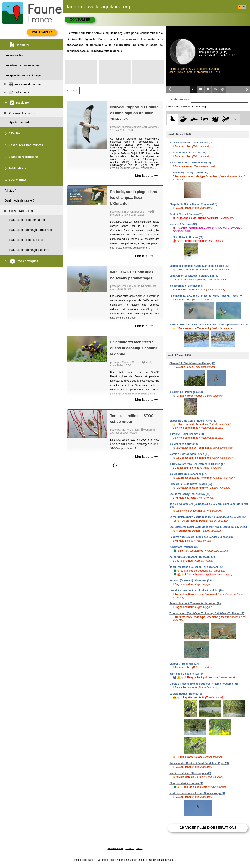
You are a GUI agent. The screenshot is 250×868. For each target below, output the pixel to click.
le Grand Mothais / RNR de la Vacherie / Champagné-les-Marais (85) (209, 325)
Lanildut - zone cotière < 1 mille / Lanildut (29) (196, 590)
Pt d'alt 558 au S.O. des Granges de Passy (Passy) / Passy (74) (206, 296)
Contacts (129, 849)
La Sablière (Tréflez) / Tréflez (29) (189, 173)
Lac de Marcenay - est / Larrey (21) (190, 494)
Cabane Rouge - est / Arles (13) (188, 153)
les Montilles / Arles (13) (183, 444)
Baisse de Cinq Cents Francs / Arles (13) (193, 421)
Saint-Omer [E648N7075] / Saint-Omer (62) (194, 276)
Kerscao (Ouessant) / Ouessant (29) (190, 580)
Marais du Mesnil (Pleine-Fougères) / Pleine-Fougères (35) (204, 684)
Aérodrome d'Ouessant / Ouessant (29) (192, 557)
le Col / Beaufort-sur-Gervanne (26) (190, 163)
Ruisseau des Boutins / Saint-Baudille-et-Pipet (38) (199, 763)
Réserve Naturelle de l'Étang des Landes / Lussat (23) (201, 537)
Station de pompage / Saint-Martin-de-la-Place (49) (199, 266)
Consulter (80, 19)
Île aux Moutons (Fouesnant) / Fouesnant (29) (196, 567)
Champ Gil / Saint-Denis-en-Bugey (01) (192, 363)
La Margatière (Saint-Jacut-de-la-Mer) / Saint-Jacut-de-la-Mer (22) (208, 517)
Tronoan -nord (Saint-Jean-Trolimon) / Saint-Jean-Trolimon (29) (207, 613)
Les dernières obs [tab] (179, 99)
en (244, 7)
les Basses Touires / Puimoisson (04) (191, 143)
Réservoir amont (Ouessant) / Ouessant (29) (195, 603)
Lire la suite (146, 176)
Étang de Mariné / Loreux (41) (187, 783)
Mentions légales (115, 849)
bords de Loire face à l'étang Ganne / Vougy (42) (198, 793)
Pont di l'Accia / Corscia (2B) (186, 214)
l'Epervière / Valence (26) (184, 547)
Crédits (139, 849)
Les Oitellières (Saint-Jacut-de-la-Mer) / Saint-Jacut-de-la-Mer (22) (208, 527)
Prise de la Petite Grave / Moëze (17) (191, 484)
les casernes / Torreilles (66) (186, 286)
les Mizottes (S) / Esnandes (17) (188, 474)
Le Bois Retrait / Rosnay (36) (186, 237)
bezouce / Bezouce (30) (183, 224)
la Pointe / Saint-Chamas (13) (187, 434)
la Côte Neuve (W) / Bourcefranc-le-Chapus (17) (197, 464)
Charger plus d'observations (208, 828)
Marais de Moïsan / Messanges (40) (190, 773)
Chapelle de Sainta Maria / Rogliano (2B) (193, 204)
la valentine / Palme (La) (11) (186, 392)
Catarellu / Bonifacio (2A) (184, 664)
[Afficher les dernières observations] (186, 107)
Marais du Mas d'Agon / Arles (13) (189, 454)
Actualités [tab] (72, 91)
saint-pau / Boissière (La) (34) (187, 674)
